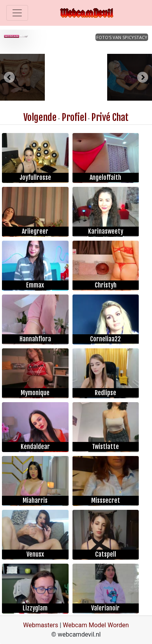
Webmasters (41, 625)
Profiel (74, 117)
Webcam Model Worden (96, 625)
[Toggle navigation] (17, 13)
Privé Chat (110, 117)
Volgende (40, 117)
